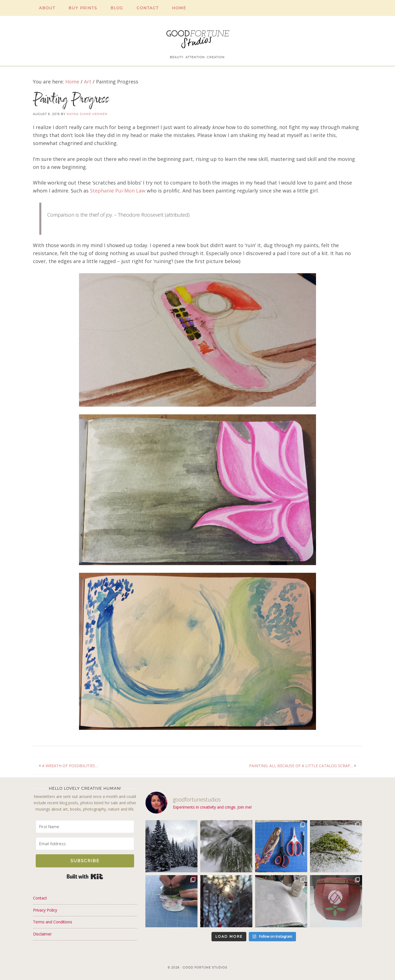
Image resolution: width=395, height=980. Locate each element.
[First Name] (85, 827)
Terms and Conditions (53, 922)
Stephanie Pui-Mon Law (118, 191)
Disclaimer (42, 934)
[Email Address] (85, 844)
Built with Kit (85, 876)
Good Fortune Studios (198, 38)
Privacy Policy (45, 910)
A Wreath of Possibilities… (70, 766)
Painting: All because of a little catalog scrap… (301, 766)
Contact (40, 898)
